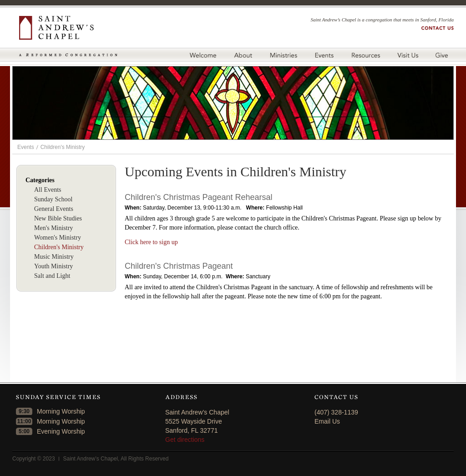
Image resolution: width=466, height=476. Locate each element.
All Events (48, 190)
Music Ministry (54, 257)
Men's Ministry (53, 228)
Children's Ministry (63, 147)
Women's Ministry (58, 238)
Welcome (203, 55)
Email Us (327, 421)
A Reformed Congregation (68, 55)
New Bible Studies (58, 218)
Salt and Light (52, 276)
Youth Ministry (53, 266)
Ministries (283, 55)
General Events (54, 209)
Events (324, 55)
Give (443, 55)
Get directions (185, 440)
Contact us (438, 28)
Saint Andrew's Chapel (68, 28)
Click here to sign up (151, 242)
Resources (365, 55)
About (243, 55)
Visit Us (408, 55)
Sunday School (53, 199)
